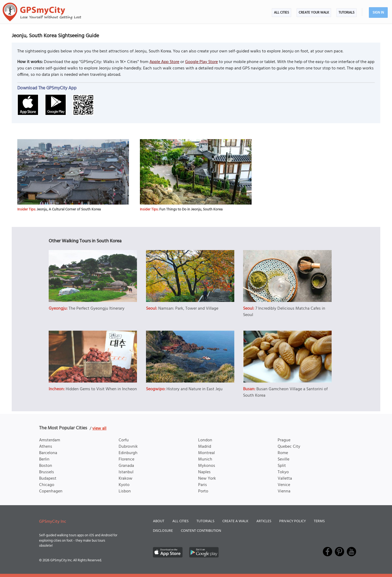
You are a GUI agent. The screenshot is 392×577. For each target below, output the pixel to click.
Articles (264, 521)
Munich (205, 459)
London (205, 440)
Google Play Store (201, 62)
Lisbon (125, 491)
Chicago (47, 485)
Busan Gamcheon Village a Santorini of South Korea (285, 392)
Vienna (284, 491)
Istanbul (126, 472)
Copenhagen (51, 491)
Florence (126, 459)
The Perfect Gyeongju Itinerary (97, 309)
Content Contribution (201, 531)
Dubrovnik (128, 447)
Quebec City (289, 447)
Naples (204, 472)
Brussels (47, 472)
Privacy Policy (293, 521)
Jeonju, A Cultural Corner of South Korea (69, 209)
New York (207, 479)
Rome (283, 453)
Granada (126, 466)
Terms (319, 521)
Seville (283, 459)
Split (282, 466)
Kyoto (124, 485)
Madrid (205, 447)
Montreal (207, 453)
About (159, 521)
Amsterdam (50, 440)
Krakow (126, 479)
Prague (284, 440)
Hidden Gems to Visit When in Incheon (101, 389)
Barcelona (48, 453)
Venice (284, 485)
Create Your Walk (314, 13)
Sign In (378, 13)
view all (99, 429)
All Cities (282, 13)
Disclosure (163, 531)
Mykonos (207, 466)
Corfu (124, 440)
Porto (203, 491)
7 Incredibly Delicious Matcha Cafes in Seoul (284, 312)
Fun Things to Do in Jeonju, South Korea (191, 209)
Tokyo (283, 472)
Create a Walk (235, 521)
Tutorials (347, 13)
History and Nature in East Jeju (195, 389)
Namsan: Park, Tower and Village (188, 309)
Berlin (44, 459)
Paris (203, 485)
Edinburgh (128, 453)
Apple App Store (164, 62)
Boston (46, 466)
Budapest (48, 479)
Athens (46, 447)
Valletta (285, 479)
